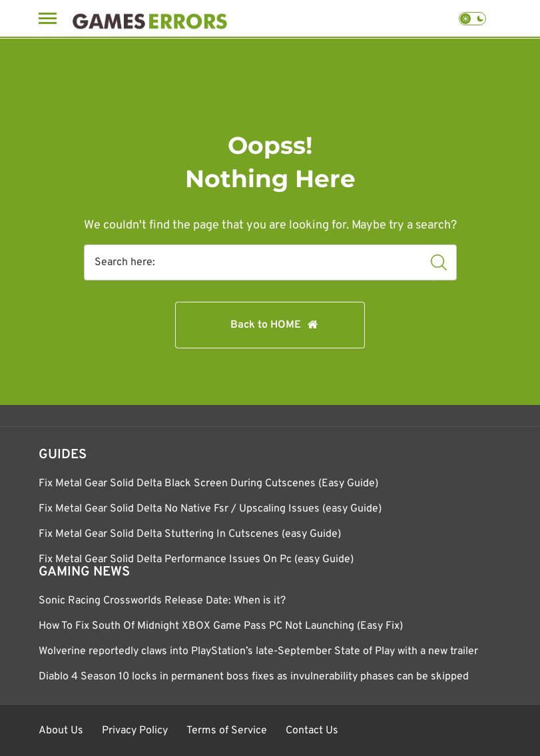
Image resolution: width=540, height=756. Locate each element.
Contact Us (312, 731)
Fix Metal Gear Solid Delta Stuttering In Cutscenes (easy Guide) (190, 534)
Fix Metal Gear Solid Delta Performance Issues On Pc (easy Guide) (196, 560)
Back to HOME (266, 325)
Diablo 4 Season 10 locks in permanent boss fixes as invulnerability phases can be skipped (254, 677)
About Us (61, 731)
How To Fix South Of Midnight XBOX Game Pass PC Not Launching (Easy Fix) (221, 626)
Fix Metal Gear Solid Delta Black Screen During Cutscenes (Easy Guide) (208, 484)
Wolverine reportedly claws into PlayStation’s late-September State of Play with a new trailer (258, 651)
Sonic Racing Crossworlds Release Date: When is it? (162, 601)
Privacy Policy (135, 731)
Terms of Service (227, 731)
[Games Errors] (150, 18)
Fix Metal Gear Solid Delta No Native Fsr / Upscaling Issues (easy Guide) (210, 509)
